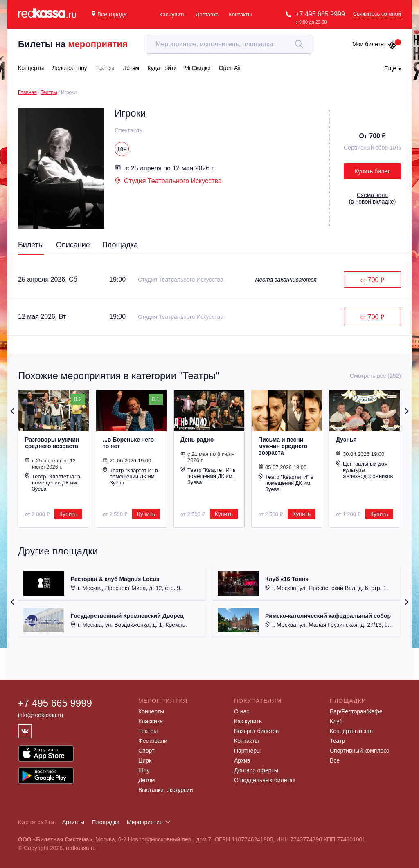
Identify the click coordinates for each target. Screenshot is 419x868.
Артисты (73, 822)
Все (335, 760)
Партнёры (247, 751)
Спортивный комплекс (359, 751)
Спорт (146, 751)
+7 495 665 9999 (320, 14)
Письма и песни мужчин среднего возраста (283, 446)
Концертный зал (351, 731)
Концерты (151, 711)
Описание (73, 245)
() (372, 198)
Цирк (145, 760)
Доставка (207, 15)
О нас (242, 711)
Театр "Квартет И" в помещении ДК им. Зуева (53, 482)
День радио (197, 440)
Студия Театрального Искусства (168, 181)
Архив (242, 760)
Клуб (336, 721)
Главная (27, 92)
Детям (146, 780)
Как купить (172, 15)
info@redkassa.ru (41, 715)
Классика (151, 721)
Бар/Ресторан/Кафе (356, 711)
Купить (68, 514)
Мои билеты (375, 44)
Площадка (120, 245)
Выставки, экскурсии (166, 790)
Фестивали (153, 741)
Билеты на (73, 44)
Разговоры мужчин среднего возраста (52, 443)
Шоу (144, 770)
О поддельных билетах (265, 780)
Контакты (240, 15)
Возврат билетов (256, 731)
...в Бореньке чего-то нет (129, 443)
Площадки (106, 822)
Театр (337, 741)
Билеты (31, 245)
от (372, 280)
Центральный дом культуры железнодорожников (364, 470)
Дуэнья (346, 440)
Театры (49, 92)
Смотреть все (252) (375, 376)
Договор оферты (256, 770)
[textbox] (229, 44)
